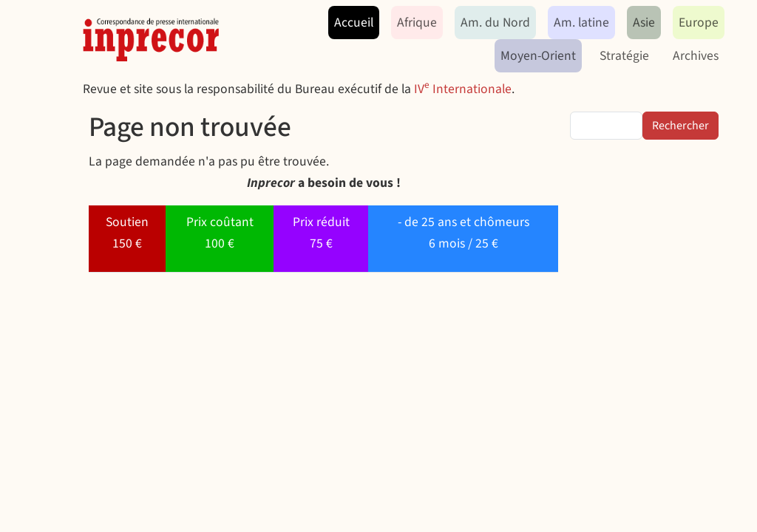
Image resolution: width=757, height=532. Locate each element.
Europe (699, 23)
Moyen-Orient (538, 56)
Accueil (354, 23)
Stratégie (624, 56)
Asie (644, 23)
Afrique (417, 23)
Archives (696, 56)
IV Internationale (463, 89)
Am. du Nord (495, 23)
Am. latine (581, 23)
